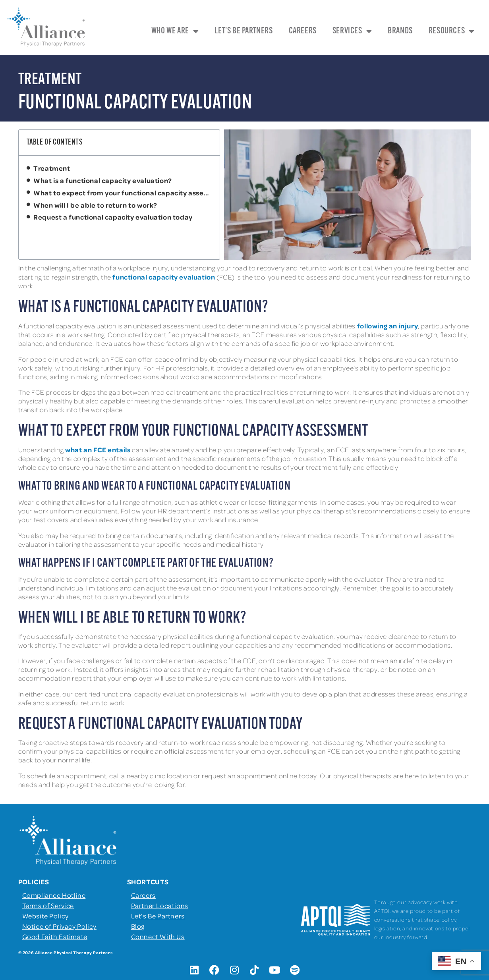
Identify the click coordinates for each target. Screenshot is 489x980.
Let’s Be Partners (244, 31)
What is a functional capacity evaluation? (103, 180)
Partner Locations (160, 905)
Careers (303, 31)
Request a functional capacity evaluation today (114, 217)
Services (352, 31)
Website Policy (45, 916)
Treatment (52, 168)
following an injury (388, 326)
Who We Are (175, 31)
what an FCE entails (98, 449)
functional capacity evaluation (164, 277)
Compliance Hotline (54, 895)
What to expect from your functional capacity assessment (123, 193)
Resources (452, 31)
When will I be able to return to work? (96, 205)
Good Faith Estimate (55, 936)
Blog (138, 926)
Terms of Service (48, 905)
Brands (400, 31)
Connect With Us (158, 936)
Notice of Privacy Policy (59, 926)
